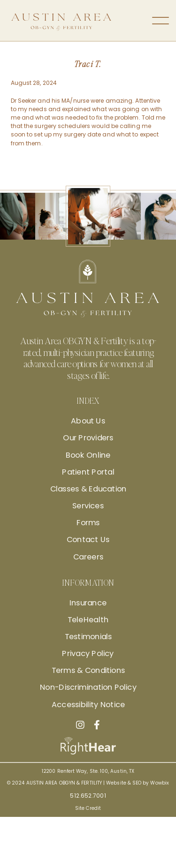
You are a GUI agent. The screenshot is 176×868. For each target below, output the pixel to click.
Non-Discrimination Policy (88, 687)
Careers (88, 557)
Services (88, 506)
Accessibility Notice (88, 704)
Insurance (88, 603)
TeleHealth (88, 620)
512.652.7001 (88, 795)
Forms (88, 523)
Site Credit (88, 808)
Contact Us (88, 540)
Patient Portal (88, 472)
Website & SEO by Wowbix (138, 783)
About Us (88, 421)
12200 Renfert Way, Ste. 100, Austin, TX (88, 771)
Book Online (88, 455)
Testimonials (88, 637)
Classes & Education (88, 489)
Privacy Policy (88, 654)
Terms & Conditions (88, 671)
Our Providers (88, 438)
